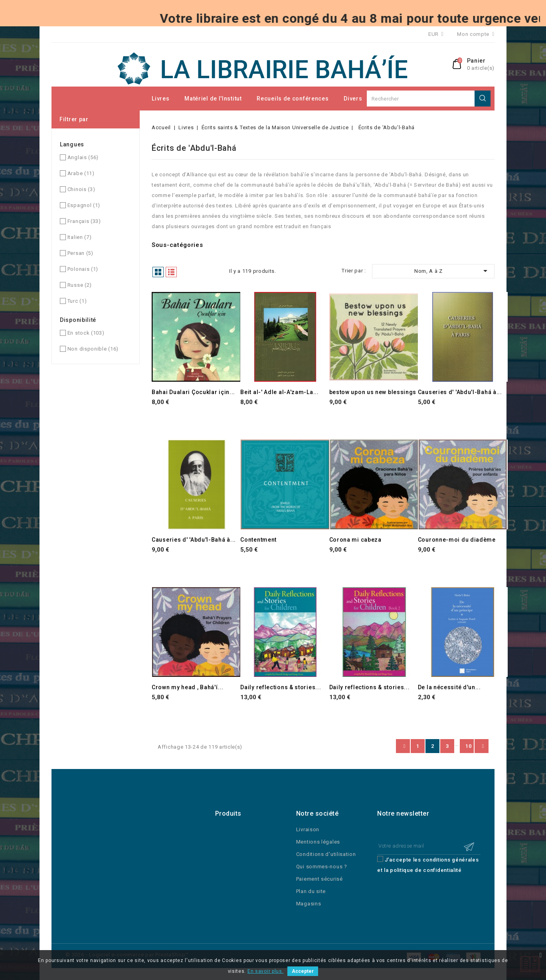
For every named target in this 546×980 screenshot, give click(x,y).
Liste (171, 272)
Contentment (258, 540)
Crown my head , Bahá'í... (188, 687)
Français (84, 221)
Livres (160, 99)
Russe (80, 285)
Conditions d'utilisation (326, 854)
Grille (158, 272)
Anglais (83, 157)
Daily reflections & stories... (281, 687)
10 (468, 746)
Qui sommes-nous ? (322, 867)
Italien (80, 237)
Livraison (308, 829)
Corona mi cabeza (355, 540)
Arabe (81, 173)
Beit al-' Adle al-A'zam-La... (279, 392)
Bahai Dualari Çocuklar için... (193, 392)
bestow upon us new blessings (373, 392)
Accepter (303, 971)
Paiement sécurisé (319, 879)
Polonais (83, 269)
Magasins (309, 904)
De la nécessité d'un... (449, 687)
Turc (77, 301)
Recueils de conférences (293, 99)
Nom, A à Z (452, 271)
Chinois (81, 189)
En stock (86, 333)
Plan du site (311, 891)
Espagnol (84, 205)
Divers (353, 99)
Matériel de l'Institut (213, 99)
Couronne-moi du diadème (457, 540)
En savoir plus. (266, 971)
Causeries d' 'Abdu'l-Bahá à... (460, 392)
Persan (80, 253)
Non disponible (93, 349)
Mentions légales (318, 842)
